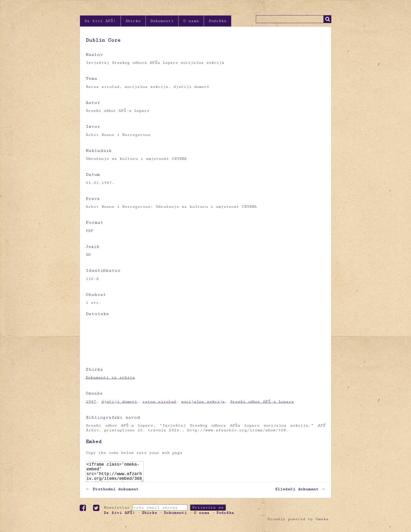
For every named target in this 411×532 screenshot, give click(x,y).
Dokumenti (162, 21)
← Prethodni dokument (112, 493)
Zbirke (133, 21)
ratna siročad (159, 401)
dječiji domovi (119, 401)
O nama (191, 21)
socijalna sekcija (203, 401)
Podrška (218, 21)
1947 (91, 401)
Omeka (322, 523)
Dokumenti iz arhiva (110, 377)
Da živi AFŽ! (100, 21)
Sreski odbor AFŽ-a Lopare (262, 401)
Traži (327, 19)
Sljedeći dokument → (300, 493)
